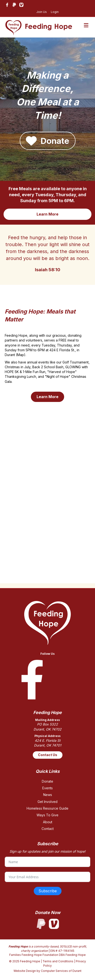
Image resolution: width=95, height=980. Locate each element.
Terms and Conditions (58, 961)
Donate (47, 781)
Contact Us (48, 755)
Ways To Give (47, 815)
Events (47, 788)
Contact (48, 829)
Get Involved (47, 802)
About (48, 822)
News (48, 795)
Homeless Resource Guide (47, 808)
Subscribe (48, 891)
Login (55, 12)
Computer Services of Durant (61, 971)
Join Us (42, 12)
